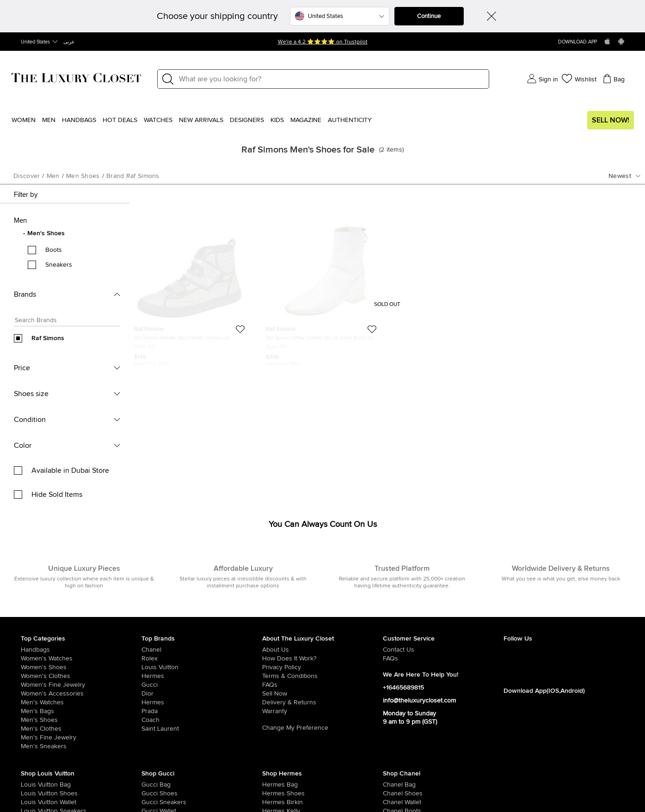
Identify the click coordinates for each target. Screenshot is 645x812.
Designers (247, 120)
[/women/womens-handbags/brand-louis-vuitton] (33, 785)
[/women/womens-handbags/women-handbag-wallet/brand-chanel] (395, 802)
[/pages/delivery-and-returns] (322, 702)
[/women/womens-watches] (81, 659)
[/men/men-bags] (81, 711)
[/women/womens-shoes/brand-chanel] (395, 794)
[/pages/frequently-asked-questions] (322, 685)
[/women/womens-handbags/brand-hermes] (274, 785)
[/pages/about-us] (322, 650)
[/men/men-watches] (81, 702)
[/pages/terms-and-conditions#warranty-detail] (322, 711)
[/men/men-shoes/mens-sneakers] (81, 746)
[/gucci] (202, 685)
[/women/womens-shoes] (81, 667)
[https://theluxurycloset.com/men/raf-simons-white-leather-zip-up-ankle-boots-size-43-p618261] (321, 284)
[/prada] (202, 711)
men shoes (83, 176)
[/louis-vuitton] (202, 667)
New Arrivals (201, 120)
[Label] (331, 79)
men (53, 176)
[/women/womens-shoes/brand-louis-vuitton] (33, 794)
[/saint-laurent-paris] (202, 729)
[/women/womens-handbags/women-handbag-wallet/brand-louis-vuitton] (33, 802)
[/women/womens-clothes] (81, 676)
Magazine (306, 120)
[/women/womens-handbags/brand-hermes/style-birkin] (274, 802)
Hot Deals (120, 120)
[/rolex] (202, 659)
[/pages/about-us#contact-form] (443, 650)
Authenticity (350, 120)
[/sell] (322, 694)
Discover (27, 176)
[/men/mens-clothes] (81, 729)
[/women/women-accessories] (81, 694)
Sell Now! (611, 120)
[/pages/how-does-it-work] (322, 659)
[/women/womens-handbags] (81, 650)
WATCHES (158, 120)
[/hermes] (202, 676)
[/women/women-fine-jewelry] (81, 685)
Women (24, 120)
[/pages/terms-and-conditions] (322, 676)
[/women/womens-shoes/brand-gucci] (154, 794)
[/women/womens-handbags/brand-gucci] (154, 785)
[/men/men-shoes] (81, 720)
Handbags (79, 120)
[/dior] (202, 694)
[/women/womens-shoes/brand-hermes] (274, 794)
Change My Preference (295, 728)
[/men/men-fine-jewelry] (81, 738)
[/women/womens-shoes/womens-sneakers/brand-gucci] (154, 802)
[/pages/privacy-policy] (322, 667)
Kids (277, 120)
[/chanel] (202, 650)
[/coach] (202, 720)
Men (49, 120)
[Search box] (64, 321)
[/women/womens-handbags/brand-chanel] (395, 785)
